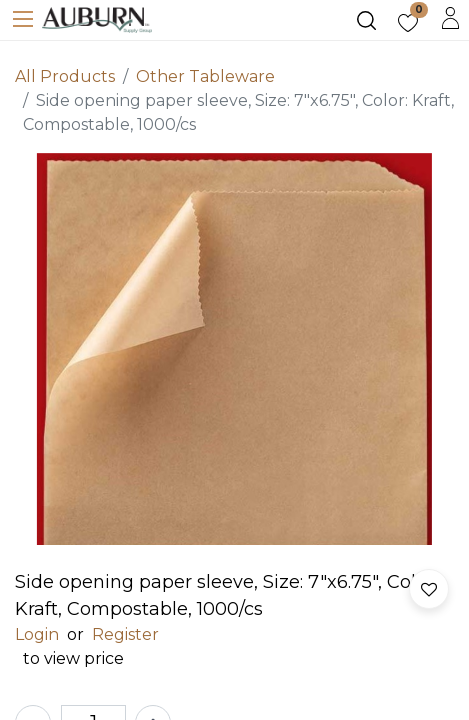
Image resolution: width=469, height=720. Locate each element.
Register (125, 634)
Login (37, 634)
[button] (429, 589)
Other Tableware (205, 76)
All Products (65, 76)
